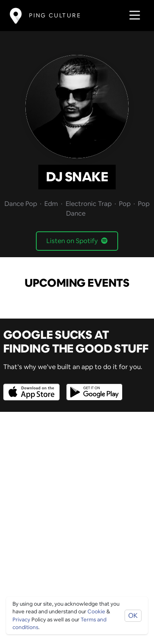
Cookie (96, 611)
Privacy (21, 620)
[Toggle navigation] (132, 16)
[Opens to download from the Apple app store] (33, 386)
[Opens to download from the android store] (93, 386)
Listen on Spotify (77, 241)
